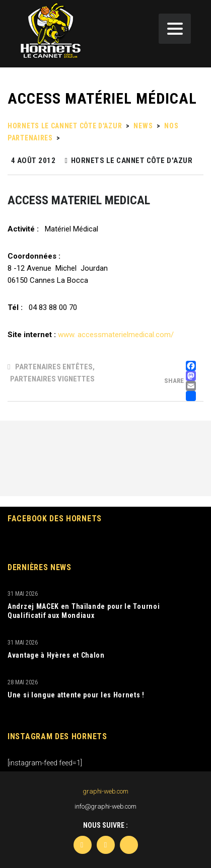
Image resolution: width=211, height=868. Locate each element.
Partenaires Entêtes (54, 367)
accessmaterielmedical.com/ (126, 335)
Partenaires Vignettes (52, 379)
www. (67, 335)
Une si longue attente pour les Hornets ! (76, 695)
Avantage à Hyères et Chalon (56, 655)
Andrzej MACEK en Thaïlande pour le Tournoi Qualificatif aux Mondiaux (84, 611)
